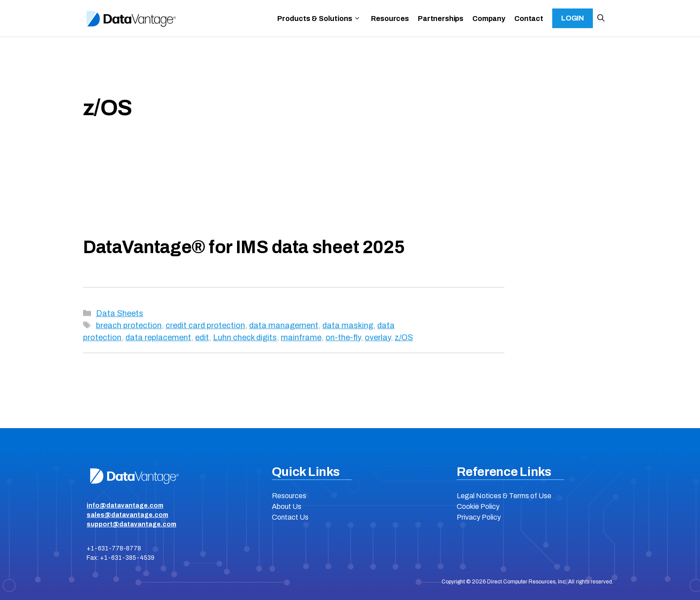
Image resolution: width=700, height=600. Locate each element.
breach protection (129, 325)
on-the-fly (343, 337)
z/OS (404, 337)
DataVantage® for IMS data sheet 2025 (244, 247)
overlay (378, 337)
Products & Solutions (319, 19)
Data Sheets (120, 313)
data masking (348, 325)
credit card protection (205, 325)
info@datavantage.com (125, 506)
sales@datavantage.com (127, 515)
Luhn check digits (245, 337)
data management (284, 325)
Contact (529, 19)
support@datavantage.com (131, 524)
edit (202, 337)
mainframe (301, 337)
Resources (390, 19)
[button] (601, 18)
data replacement (158, 337)
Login (573, 18)
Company (489, 19)
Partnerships (441, 19)
